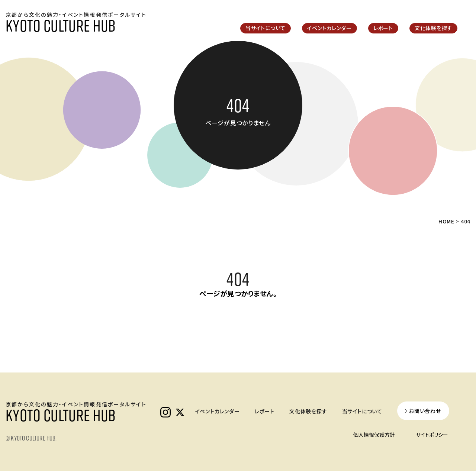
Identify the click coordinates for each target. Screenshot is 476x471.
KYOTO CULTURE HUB (60, 25)
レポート (383, 28)
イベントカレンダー (329, 28)
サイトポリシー (432, 435)
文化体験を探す (433, 28)
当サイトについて (266, 28)
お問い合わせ (425, 411)
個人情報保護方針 (374, 435)
